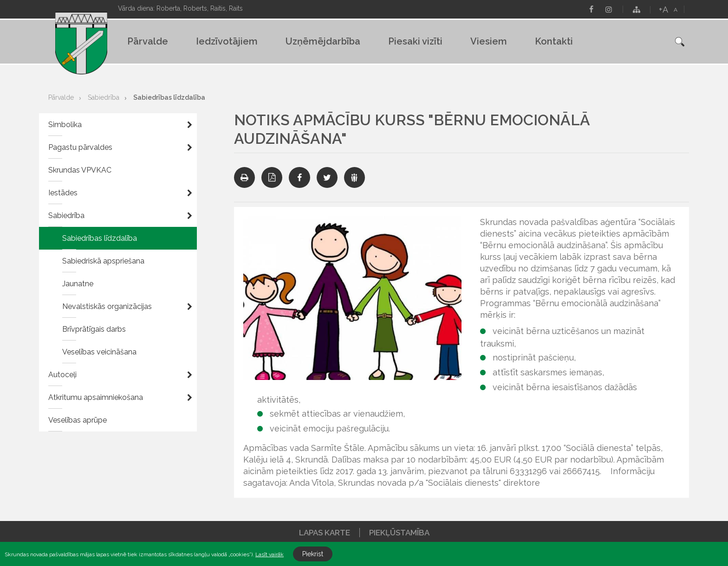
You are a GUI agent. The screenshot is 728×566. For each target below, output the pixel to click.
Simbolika (65, 125)
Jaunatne (78, 284)
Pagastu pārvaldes (80, 147)
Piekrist (313, 554)
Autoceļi (62, 375)
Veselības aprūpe (78, 420)
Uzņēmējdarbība (323, 41)
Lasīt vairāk (270, 554)
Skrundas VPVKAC (80, 170)
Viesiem (489, 41)
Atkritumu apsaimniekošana (96, 397)
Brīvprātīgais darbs (94, 329)
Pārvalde (148, 41)
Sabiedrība (104, 97)
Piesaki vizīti (415, 41)
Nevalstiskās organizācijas (107, 306)
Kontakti (554, 41)
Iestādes (63, 193)
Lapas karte (325, 533)
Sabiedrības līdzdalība (169, 97)
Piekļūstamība (399, 533)
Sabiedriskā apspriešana (103, 261)
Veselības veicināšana (99, 352)
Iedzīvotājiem (227, 41)
